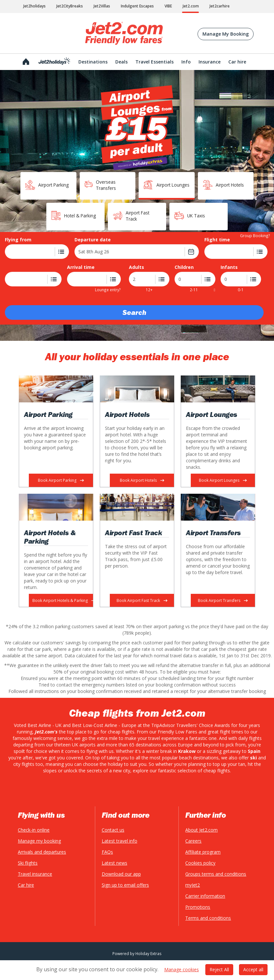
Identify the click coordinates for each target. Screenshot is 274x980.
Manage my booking (39, 841)
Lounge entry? (108, 289)
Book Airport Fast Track (142, 600)
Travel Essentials (154, 62)
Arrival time (81, 267)
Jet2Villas (102, 6)
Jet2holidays (34, 6)
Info (186, 62)
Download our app (121, 874)
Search (134, 312)
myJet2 (193, 885)
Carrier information (205, 896)
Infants (229, 267)
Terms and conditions (208, 918)
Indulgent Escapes (137, 6)
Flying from (18, 240)
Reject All (219, 965)
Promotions (198, 907)
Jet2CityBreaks (70, 6)
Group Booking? (255, 235)
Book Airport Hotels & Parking (63, 600)
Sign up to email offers (125, 885)
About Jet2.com (201, 830)
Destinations (93, 62)
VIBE (168, 6)
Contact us (113, 830)
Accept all (253, 965)
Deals (121, 62)
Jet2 (124, 33)
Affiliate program (203, 852)
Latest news (114, 863)
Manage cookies (182, 965)
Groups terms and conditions (216, 874)
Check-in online (34, 830)
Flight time (217, 240)
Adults (137, 267)
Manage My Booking (226, 34)
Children (184, 267)
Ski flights (28, 863)
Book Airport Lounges (223, 480)
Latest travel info (120, 841)
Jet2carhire (220, 6)
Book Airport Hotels (142, 480)
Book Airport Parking (61, 480)
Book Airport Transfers (223, 600)
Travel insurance (35, 874)
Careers (193, 841)
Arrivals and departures (42, 852)
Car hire (26, 885)
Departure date (93, 240)
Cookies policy (200, 863)
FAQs (107, 852)
